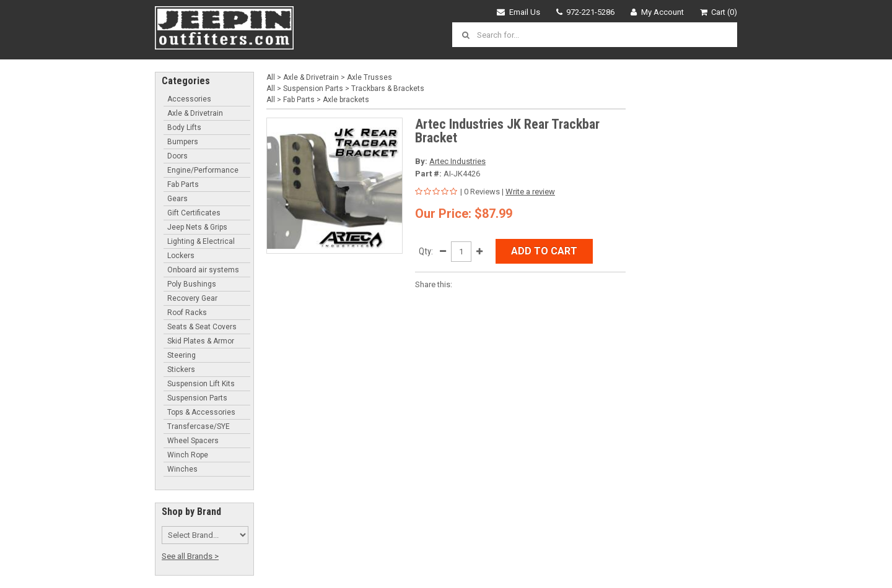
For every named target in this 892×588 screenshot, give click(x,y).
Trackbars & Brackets (388, 89)
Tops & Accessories (201, 412)
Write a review (530, 192)
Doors (177, 156)
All (271, 77)
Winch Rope (188, 455)
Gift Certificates (194, 213)
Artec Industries (457, 161)
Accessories (189, 99)
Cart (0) (719, 12)
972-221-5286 (586, 12)
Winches (182, 469)
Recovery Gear (192, 298)
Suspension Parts (197, 398)
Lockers (181, 256)
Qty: (426, 251)
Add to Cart (544, 251)
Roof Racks (187, 313)
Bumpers (183, 142)
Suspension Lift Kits (201, 384)
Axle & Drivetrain (195, 113)
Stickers (181, 370)
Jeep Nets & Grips (197, 227)
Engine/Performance (203, 170)
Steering (181, 355)
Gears (177, 199)
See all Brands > (190, 556)
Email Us (518, 12)
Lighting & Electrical (201, 241)
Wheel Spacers (193, 441)
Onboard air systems (203, 270)
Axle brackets (346, 100)
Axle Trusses (369, 77)
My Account (657, 12)
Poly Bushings (192, 284)
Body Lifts (184, 128)
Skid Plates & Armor (201, 341)
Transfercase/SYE (199, 426)
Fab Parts (183, 184)
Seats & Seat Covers (202, 327)
